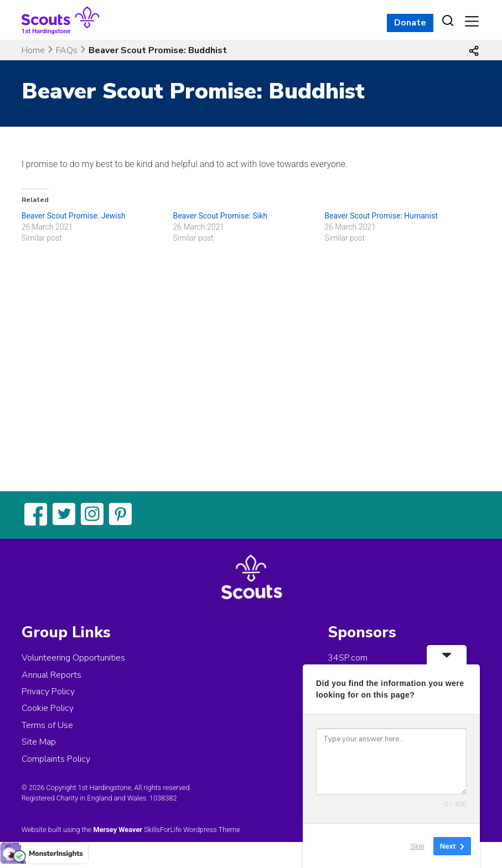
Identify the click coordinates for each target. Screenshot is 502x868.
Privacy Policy (48, 692)
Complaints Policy (56, 759)
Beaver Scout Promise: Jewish (74, 216)
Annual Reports (51, 675)
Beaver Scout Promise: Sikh (220, 216)
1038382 (163, 798)
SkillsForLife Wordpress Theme (192, 830)
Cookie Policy (48, 708)
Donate (410, 23)
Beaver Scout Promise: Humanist (381, 216)
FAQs (67, 50)
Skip (418, 846)
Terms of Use (47, 725)
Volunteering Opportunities (73, 658)
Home (33, 50)
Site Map (39, 742)
